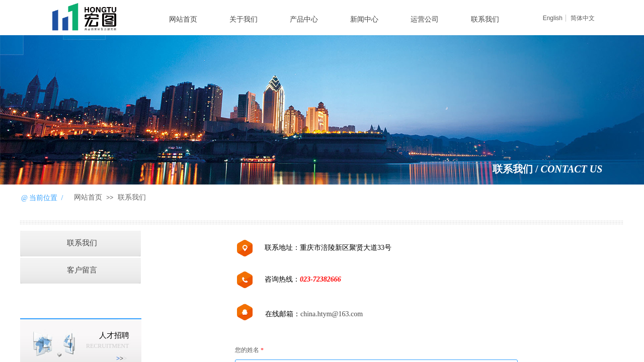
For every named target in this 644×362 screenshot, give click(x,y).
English (553, 18)
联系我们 (485, 19)
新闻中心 (364, 19)
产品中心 (304, 19)
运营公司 (425, 19)
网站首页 (183, 19)
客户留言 (82, 270)
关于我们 (244, 19)
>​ (122, 358)
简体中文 (583, 18)
